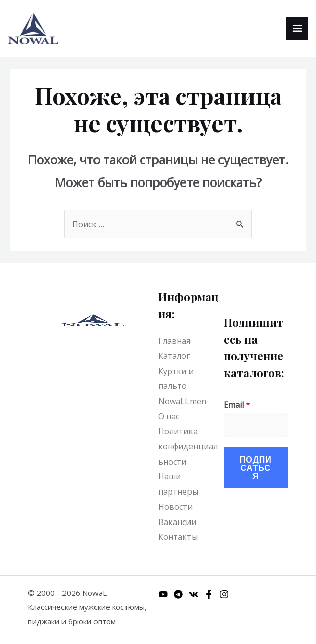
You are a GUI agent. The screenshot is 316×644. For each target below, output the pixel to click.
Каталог (174, 356)
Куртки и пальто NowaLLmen (182, 386)
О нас (169, 416)
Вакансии (177, 522)
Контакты (178, 537)
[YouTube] (163, 594)
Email (237, 405)
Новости (175, 507)
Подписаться (256, 467)
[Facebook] (209, 594)
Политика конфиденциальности (188, 446)
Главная (174, 341)
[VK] (194, 594)
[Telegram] (178, 594)
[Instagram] (224, 594)
